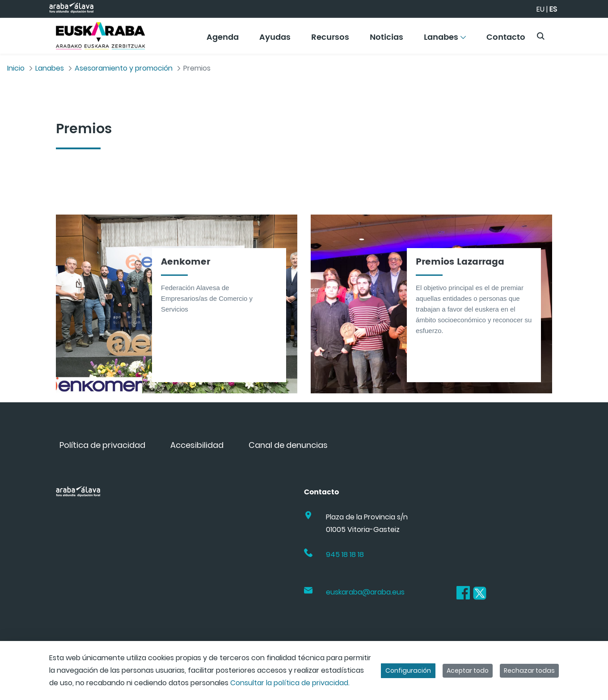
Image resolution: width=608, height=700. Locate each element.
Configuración (408, 670)
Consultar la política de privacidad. (290, 683)
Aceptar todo (468, 670)
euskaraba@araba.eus (365, 592)
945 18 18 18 (345, 555)
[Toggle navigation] (586, 34)
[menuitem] (223, 40)
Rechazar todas (529, 670)
